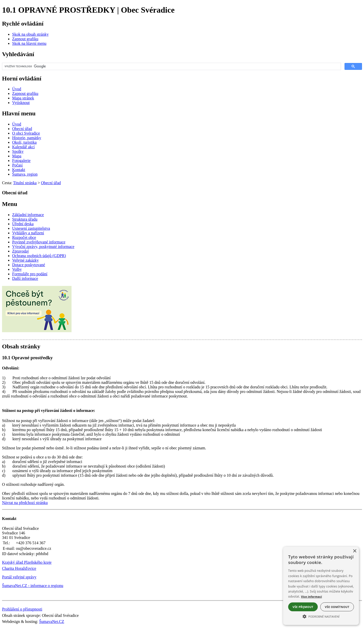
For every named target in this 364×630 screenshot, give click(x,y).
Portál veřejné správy (19, 577)
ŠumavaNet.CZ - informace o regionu (33, 586)
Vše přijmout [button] (303, 607)
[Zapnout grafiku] (25, 39)
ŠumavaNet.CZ (52, 622)
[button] (321, 616)
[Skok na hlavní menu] (29, 43)
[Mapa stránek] (23, 98)
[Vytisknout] (21, 103)
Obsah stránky (21, 346)
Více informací (312, 596)
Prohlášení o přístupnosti (22, 609)
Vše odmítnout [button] (337, 607)
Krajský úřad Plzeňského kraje (27, 562)
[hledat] (171, 67)
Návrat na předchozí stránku (25, 503)
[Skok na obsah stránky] (30, 34)
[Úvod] (17, 89)
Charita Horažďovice (19, 568)
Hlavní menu (19, 113)
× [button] (355, 551)
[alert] (321, 586)
